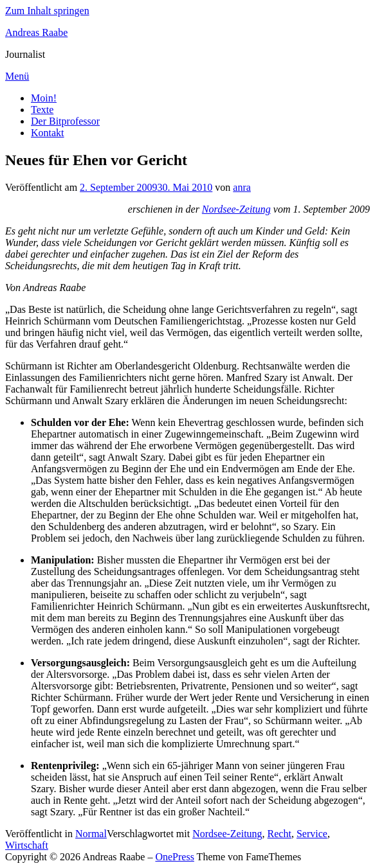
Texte (42, 110)
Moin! (44, 98)
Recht (279, 834)
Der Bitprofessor (65, 121)
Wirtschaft (27, 845)
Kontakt (48, 133)
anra (242, 187)
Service (312, 834)
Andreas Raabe (36, 32)
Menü (17, 76)
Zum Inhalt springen (47, 11)
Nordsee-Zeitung (236, 209)
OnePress (174, 857)
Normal (91, 834)
